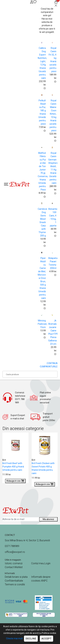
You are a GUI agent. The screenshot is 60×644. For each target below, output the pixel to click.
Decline (31, 639)
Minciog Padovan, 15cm (42, 324)
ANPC (44, 581)
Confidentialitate (14, 581)
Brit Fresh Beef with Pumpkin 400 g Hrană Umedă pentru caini (13, 467)
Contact (9, 567)
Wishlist (18, 567)
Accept (46, 639)
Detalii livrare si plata (16, 577)
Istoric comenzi (14, 563)
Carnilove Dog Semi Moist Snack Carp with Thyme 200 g (42, 222)
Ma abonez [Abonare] (48, 519)
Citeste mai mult (14, 638)
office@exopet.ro (15, 552)
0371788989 (12, 546)
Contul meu (38, 563)
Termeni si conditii (15, 584)
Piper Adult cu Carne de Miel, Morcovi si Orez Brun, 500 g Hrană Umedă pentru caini (42, 278)
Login (47, 563)
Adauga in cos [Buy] (15, 481)
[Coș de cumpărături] (56, 2)
